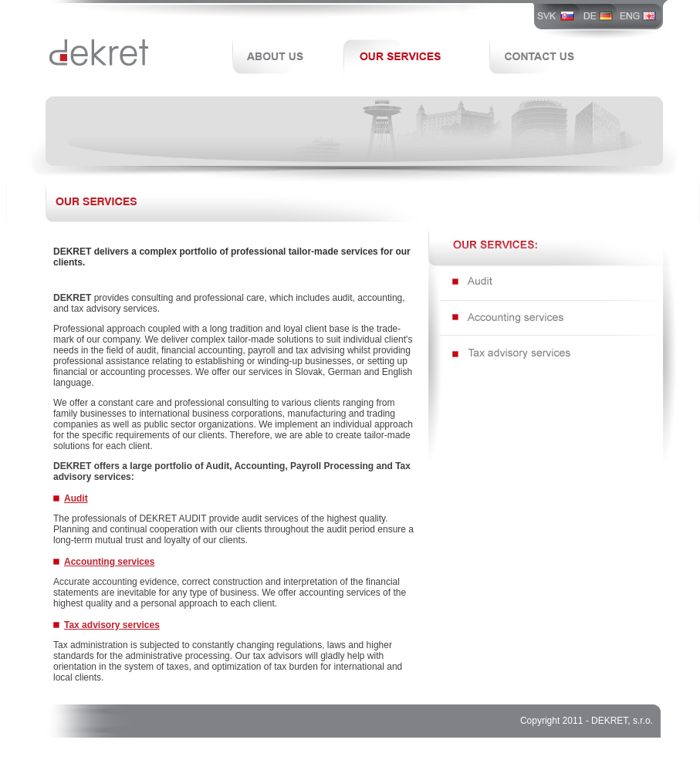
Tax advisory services (112, 625)
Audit (76, 498)
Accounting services (109, 562)
